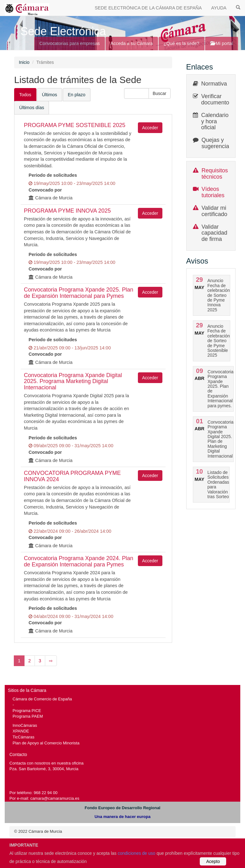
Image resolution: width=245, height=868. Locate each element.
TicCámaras (24, 737)
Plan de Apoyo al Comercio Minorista (46, 743)
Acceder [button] (150, 128)
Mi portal (222, 43)
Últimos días (32, 108)
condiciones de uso (137, 853)
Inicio (24, 62)
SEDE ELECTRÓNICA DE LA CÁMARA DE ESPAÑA (148, 8)
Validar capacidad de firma (215, 233)
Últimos (50, 95)
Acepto (213, 861)
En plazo (77, 95)
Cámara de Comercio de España (42, 699)
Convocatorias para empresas (70, 43)
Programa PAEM (28, 716)
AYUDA (219, 8)
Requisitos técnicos (215, 174)
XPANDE (21, 731)
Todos (25, 95)
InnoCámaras (25, 725)
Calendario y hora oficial (215, 121)
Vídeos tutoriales (213, 192)
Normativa (214, 84)
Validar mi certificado (215, 211)
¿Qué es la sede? (182, 43)
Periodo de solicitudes (53, 175)
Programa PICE (27, 711)
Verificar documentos (217, 99)
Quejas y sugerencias (217, 143)
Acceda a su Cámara (132, 43)
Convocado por (45, 190)
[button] (160, 93)
